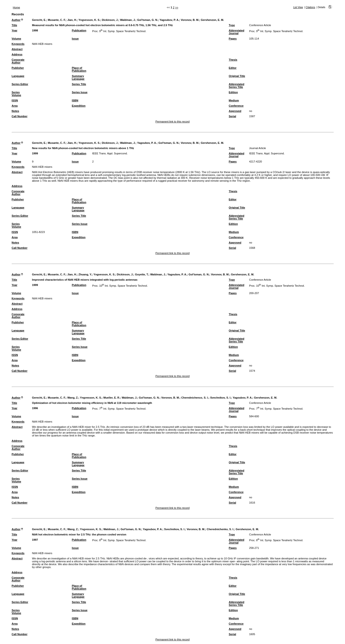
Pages (233, 39)
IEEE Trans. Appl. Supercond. (110, 153)
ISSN (15, 100)
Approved (235, 111)
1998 (35, 30)
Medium (234, 100)
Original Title (237, 76)
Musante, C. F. (57, 20)
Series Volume (17, 94)
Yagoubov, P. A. (169, 20)
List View (298, 7)
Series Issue (80, 92)
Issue (75, 39)
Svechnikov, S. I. (221, 398)
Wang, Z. (73, 398)
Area (15, 106)
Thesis (233, 60)
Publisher (18, 68)
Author (16, 20)
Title (14, 25)
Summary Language (78, 77)
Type (232, 25)
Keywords (18, 44)
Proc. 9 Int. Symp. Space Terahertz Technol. (119, 31)
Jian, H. (72, 20)
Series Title (79, 84)
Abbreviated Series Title (237, 86)
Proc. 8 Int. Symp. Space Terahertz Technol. (119, 540)
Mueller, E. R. (112, 398)
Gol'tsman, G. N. (148, 20)
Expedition (79, 106)
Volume (17, 39)
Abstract (17, 49)
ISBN (75, 100)
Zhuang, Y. (85, 274)
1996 (35, 408)
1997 (35, 540)
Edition (233, 92)
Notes (15, 111)
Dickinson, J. (110, 20)
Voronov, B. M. (190, 20)
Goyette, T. (142, 274)
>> (177, 7)
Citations (310, 7)
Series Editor (20, 84)
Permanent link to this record (172, 122)
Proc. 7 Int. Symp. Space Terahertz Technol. (119, 409)
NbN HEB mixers (42, 44)
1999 (35, 153)
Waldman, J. (128, 20)
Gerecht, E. (39, 20)
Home (17, 7)
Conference (236, 106)
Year (15, 30)
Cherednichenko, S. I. (220, 529)
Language (18, 76)
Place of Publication (79, 69)
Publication (79, 30)
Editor (233, 68)
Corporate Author (18, 61)
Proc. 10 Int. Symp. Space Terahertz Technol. (120, 286)
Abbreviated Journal (237, 32)
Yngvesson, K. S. (89, 20)
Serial (232, 116)
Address (17, 54)
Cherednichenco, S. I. (195, 398)
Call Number (20, 116)
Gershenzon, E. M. (212, 20)
